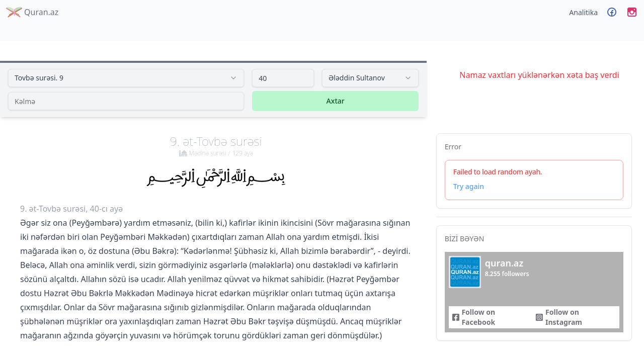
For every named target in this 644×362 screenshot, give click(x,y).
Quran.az (32, 12)
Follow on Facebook (473, 317)
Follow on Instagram (559, 317)
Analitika (583, 12)
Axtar (336, 101)
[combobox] (126, 78)
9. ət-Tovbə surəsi (216, 145)
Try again (469, 186)
